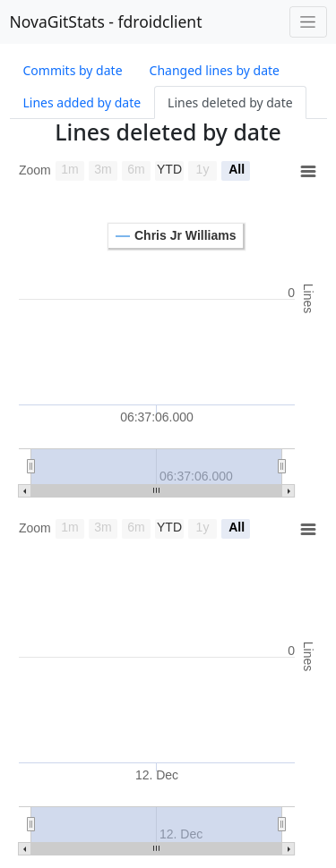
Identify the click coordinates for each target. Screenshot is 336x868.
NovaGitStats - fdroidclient (106, 21)
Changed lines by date (215, 70)
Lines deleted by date (230, 102)
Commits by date (73, 70)
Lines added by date (82, 102)
